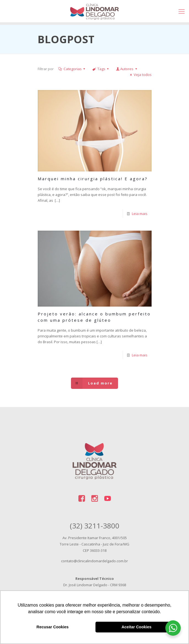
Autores (127, 69)
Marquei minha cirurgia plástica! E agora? (93, 179)
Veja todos (140, 75)
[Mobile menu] (182, 11)
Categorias (72, 69)
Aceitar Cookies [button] (137, 627)
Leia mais (140, 214)
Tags (101, 69)
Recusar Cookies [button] (53, 627)
